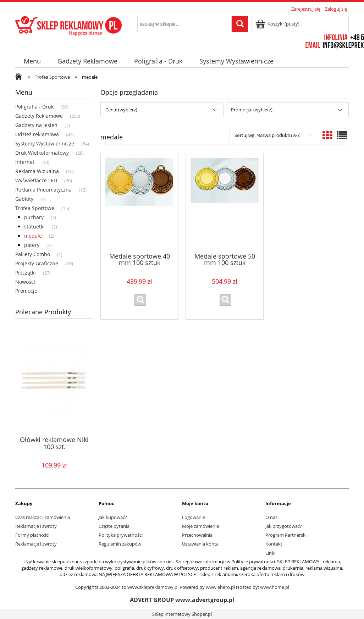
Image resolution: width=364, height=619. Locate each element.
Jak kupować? (113, 517)
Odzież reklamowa (37, 134)
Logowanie (194, 517)
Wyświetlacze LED (36, 180)
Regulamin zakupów (120, 544)
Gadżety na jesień (36, 125)
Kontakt (274, 544)
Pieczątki (26, 273)
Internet (25, 162)
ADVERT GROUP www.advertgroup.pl (182, 600)
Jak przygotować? (284, 526)
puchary (34, 217)
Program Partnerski (286, 535)
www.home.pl (275, 587)
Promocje (26, 291)
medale (33, 236)
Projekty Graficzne (37, 263)
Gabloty (24, 199)
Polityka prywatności (121, 535)
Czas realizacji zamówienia (43, 517)
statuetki (34, 226)
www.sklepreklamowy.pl (153, 587)
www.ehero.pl (220, 587)
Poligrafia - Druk (34, 107)
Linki (270, 553)
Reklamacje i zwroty (36, 526)
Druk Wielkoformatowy (42, 153)
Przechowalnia (197, 535)
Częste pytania (114, 526)
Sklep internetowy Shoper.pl (182, 614)
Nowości (25, 282)
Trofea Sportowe (35, 208)
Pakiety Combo (33, 254)
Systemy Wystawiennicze (45, 143)
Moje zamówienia (200, 526)
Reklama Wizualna (37, 171)
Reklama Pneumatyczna (43, 190)
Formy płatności (32, 535)
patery (32, 245)
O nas (271, 517)
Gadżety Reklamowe (39, 116)
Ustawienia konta (200, 544)
